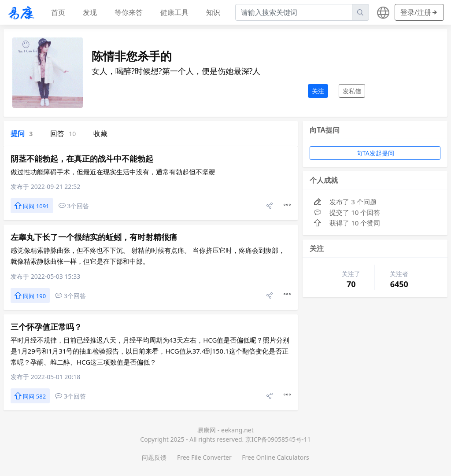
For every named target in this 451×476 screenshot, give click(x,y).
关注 (318, 91)
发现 (90, 12)
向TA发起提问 (375, 153)
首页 (58, 12)
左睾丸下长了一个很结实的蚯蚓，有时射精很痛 (94, 237)
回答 (63, 133)
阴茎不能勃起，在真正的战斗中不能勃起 (82, 159)
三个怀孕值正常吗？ (46, 327)
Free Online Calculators (275, 457)
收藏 (100, 133)
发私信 (352, 91)
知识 (213, 12)
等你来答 (129, 12)
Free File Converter (204, 457)
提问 (22, 133)
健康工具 (174, 12)
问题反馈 (154, 457)
